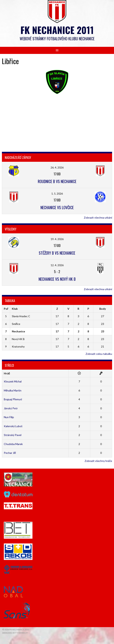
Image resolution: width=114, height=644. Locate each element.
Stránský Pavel (13, 435)
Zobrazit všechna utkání (98, 218)
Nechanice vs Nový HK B (57, 279)
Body (103, 309)
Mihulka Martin (13, 390)
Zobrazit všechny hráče (98, 461)
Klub (15, 309)
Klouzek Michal (13, 381)
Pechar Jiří (10, 453)
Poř (6, 309)
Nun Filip (9, 417)
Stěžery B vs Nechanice (57, 253)
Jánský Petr (11, 408)
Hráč (7, 373)
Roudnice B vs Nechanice (57, 181)
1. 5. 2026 (57, 194)
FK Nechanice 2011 (57, 30)
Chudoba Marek (13, 444)
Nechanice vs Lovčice (57, 207)
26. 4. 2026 (57, 167)
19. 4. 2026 (57, 239)
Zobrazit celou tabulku (99, 354)
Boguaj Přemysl (13, 399)
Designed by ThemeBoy (15, 633)
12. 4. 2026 (57, 265)
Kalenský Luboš (13, 426)
